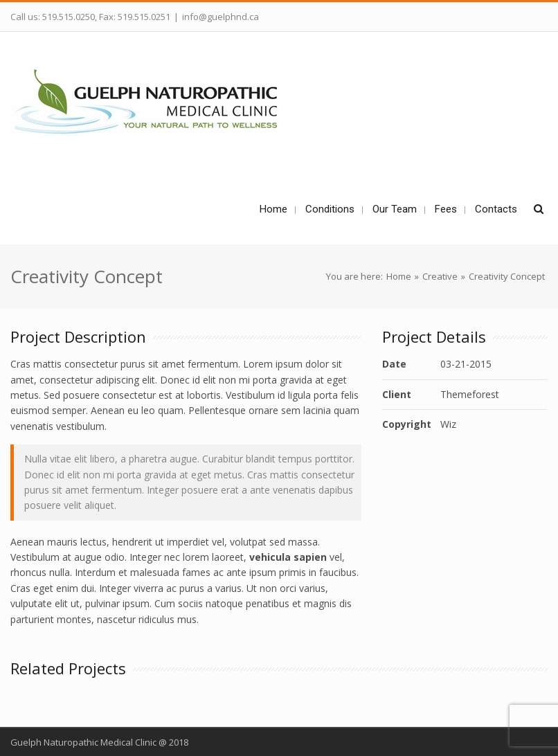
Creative (440, 276)
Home (399, 276)
